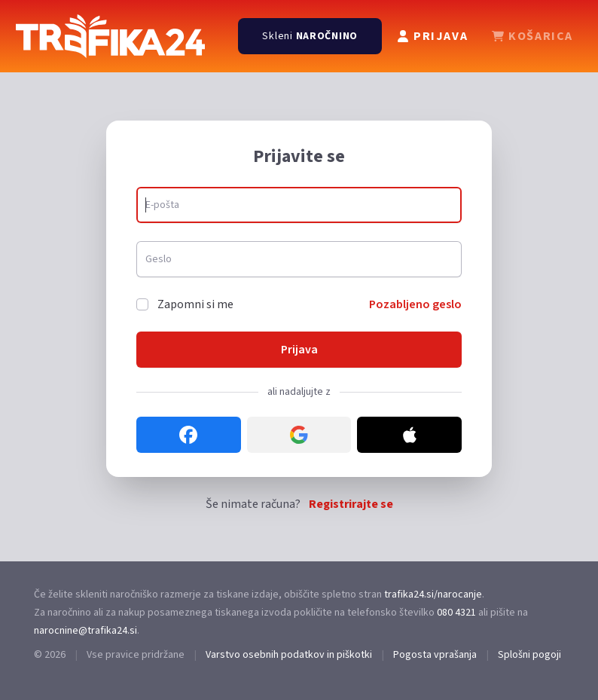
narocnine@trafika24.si (85, 631)
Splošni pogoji (529, 655)
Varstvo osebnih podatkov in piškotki (289, 655)
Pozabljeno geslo (415, 304)
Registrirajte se (351, 504)
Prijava (299, 350)
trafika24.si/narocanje (433, 595)
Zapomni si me (195, 304)
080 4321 (456, 613)
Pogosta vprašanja (435, 655)
